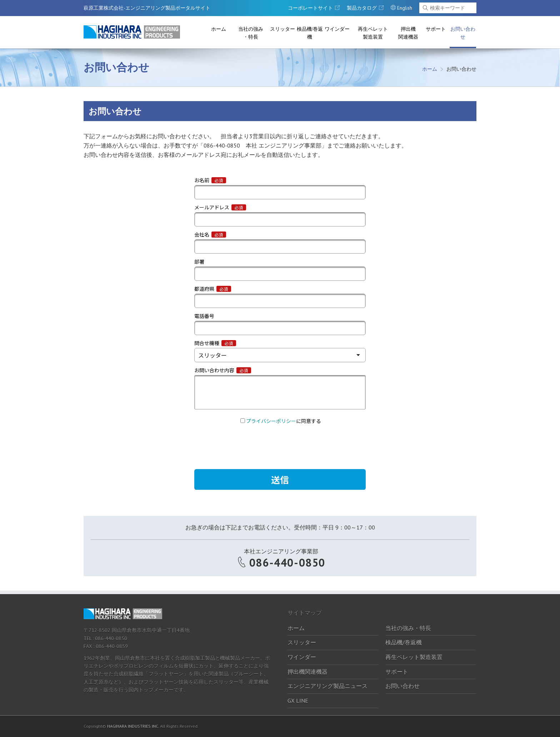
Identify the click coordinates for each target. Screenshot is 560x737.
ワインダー (337, 29)
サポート (436, 29)
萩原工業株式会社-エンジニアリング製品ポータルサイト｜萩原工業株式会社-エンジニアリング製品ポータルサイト (132, 32)
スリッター (282, 29)
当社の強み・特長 (251, 33)
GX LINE (298, 701)
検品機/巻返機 (310, 33)
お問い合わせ (463, 33)
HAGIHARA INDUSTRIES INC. (133, 726)
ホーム (219, 29)
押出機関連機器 (408, 33)
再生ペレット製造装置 (373, 33)
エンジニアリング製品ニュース (327, 686)
